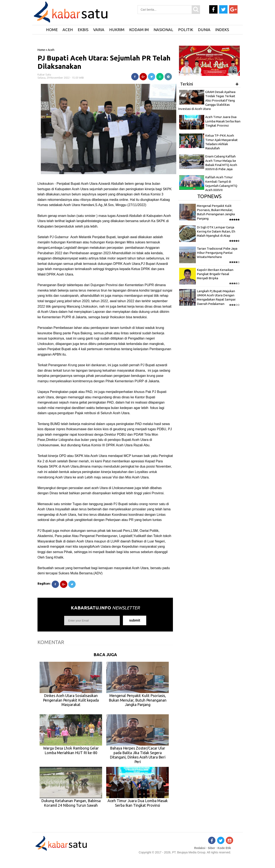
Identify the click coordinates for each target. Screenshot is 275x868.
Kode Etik (224, 848)
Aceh (68, 30)
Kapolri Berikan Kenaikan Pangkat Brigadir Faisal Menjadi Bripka (215, 274)
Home (41, 50)
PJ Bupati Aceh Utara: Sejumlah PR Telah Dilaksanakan (104, 62)
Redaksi (200, 848)
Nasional (163, 30)
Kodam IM (139, 30)
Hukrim (117, 30)
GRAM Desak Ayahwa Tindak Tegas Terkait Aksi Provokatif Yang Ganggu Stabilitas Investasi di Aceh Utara (207, 100)
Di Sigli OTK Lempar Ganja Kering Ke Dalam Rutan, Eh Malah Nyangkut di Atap (216, 231)
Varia (99, 30)
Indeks (222, 30)
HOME (52, 30)
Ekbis (83, 30)
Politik (186, 30)
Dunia (204, 30)
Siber (211, 848)
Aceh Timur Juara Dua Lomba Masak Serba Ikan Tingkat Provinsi (223, 121)
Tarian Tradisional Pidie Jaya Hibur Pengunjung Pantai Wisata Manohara (217, 253)
